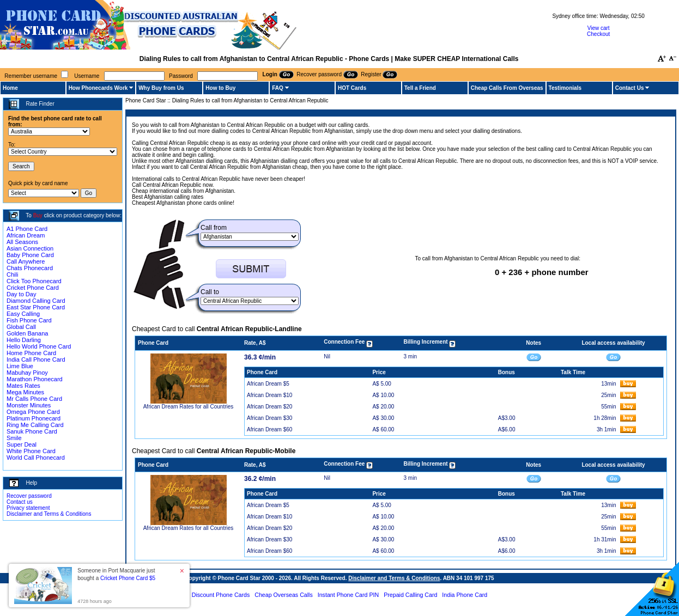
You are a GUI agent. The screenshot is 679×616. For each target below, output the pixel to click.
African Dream (26, 235)
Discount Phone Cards (221, 595)
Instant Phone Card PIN (348, 595)
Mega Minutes (25, 392)
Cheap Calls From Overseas (507, 88)
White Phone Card (31, 451)
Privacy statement (28, 508)
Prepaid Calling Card (410, 595)
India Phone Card (465, 595)
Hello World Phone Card (39, 346)
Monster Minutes (29, 405)
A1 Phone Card (27, 229)
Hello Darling (24, 340)
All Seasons (22, 242)
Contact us (20, 502)
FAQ (278, 88)
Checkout (598, 34)
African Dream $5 (268, 384)
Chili (12, 275)
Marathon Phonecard (35, 379)
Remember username (31, 76)
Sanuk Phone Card (32, 431)
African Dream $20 (269, 407)
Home (10, 88)
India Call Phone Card (36, 359)
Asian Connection (30, 248)
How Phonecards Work (98, 88)
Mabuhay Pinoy (27, 373)
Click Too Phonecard (34, 281)
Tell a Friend (420, 88)
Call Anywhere (26, 261)
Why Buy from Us (161, 88)
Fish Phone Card (29, 320)
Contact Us (630, 88)
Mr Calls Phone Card (34, 399)
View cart (599, 28)
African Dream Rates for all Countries (189, 407)
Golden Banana (27, 333)
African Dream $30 (269, 418)
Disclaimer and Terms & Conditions (49, 514)
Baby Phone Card (30, 255)
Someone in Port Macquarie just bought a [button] (116, 574)
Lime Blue (20, 366)
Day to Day (21, 294)
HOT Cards (352, 88)
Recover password (29, 496)
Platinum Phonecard (34, 418)
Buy (38, 215)
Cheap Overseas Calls (284, 595)
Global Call (21, 327)
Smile (14, 438)
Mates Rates (23, 386)
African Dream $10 (269, 395)
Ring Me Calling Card (35, 425)
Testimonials (565, 88)
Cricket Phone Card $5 (128, 578)
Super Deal (22, 444)
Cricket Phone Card (33, 288)
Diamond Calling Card (36, 301)
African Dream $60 (269, 429)
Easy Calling (23, 314)
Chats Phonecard (30, 268)
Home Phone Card (31, 353)
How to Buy (220, 88)
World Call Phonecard (36, 458)
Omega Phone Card (33, 412)
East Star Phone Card (36, 307)
